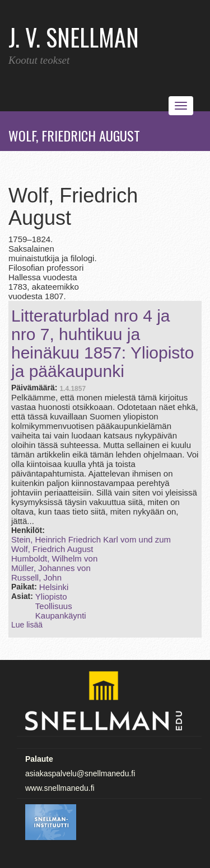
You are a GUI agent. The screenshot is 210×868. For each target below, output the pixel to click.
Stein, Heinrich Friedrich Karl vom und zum (91, 539)
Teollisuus (54, 606)
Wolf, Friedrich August (52, 549)
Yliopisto (51, 596)
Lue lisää (27, 625)
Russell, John (36, 577)
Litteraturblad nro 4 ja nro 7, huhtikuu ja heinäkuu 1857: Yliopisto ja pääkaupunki (102, 343)
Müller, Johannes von (51, 568)
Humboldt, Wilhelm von (54, 558)
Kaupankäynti (61, 615)
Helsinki (54, 587)
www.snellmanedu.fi (60, 788)
